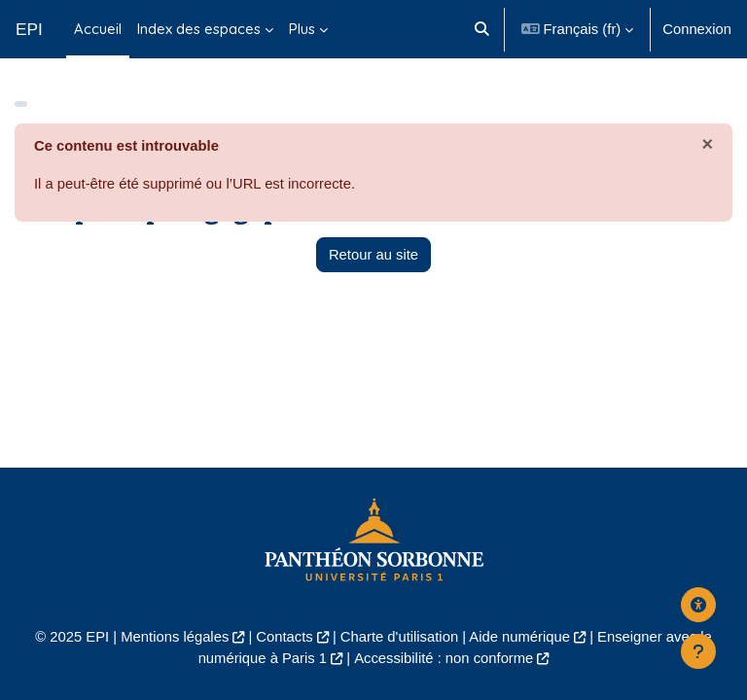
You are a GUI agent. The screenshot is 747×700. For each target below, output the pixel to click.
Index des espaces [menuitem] (199, 29)
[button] (483, 29)
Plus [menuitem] (302, 29)
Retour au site (373, 255)
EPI (29, 29)
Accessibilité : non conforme (444, 658)
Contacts (284, 637)
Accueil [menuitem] (98, 29)
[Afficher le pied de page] (698, 651)
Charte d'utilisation (399, 637)
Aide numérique (519, 637)
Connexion (697, 29)
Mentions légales (175, 637)
